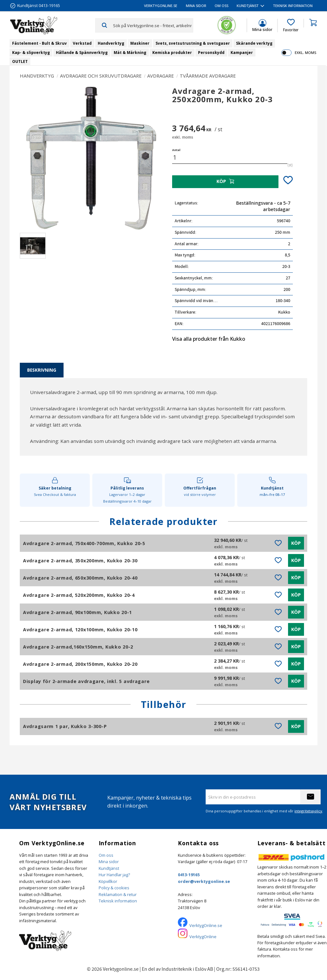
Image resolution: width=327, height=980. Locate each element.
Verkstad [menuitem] (82, 43)
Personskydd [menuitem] (211, 53)
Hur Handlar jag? (114, 875)
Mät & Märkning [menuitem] (130, 53)
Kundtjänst (109, 868)
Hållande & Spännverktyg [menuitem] (82, 53)
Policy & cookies (114, 888)
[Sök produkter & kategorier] (153, 25)
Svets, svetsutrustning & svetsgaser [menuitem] (193, 43)
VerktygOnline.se (206, 925)
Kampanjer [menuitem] (242, 53)
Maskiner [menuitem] (140, 43)
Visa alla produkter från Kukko (209, 339)
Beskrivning (42, 370)
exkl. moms (305, 53)
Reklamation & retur (118, 894)
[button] (291, 26)
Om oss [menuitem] (221, 6)
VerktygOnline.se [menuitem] (161, 6)
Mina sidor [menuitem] (196, 6)
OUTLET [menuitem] (20, 61)
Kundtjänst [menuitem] (248, 6)
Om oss (106, 855)
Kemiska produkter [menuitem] (172, 53)
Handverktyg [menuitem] (111, 43)
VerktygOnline (203, 937)
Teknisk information (118, 901)
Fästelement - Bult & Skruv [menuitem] (39, 43)
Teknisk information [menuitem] (293, 6)
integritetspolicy (308, 811)
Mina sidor (109, 862)
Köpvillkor (108, 881)
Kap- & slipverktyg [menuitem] (31, 53)
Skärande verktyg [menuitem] (254, 43)
